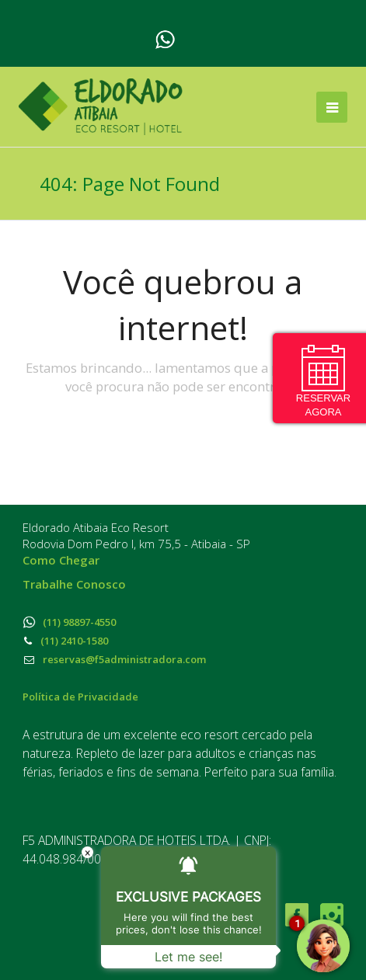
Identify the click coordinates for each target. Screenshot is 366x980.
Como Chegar (61, 560)
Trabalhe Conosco (74, 584)
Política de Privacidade (80, 697)
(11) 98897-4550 (69, 622)
